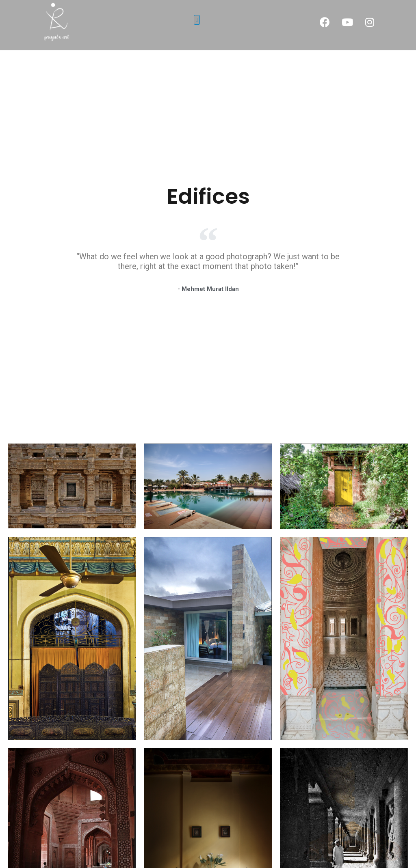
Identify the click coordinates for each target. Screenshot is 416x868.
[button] (197, 20)
